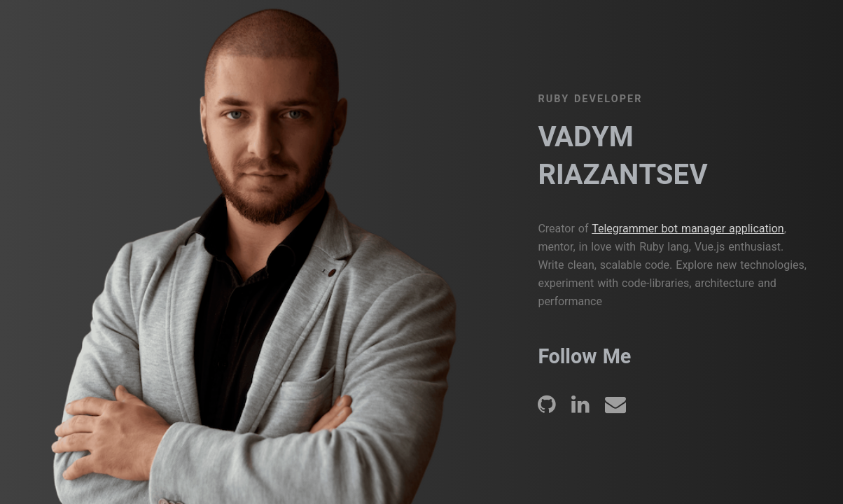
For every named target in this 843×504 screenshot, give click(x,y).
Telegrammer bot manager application (688, 229)
